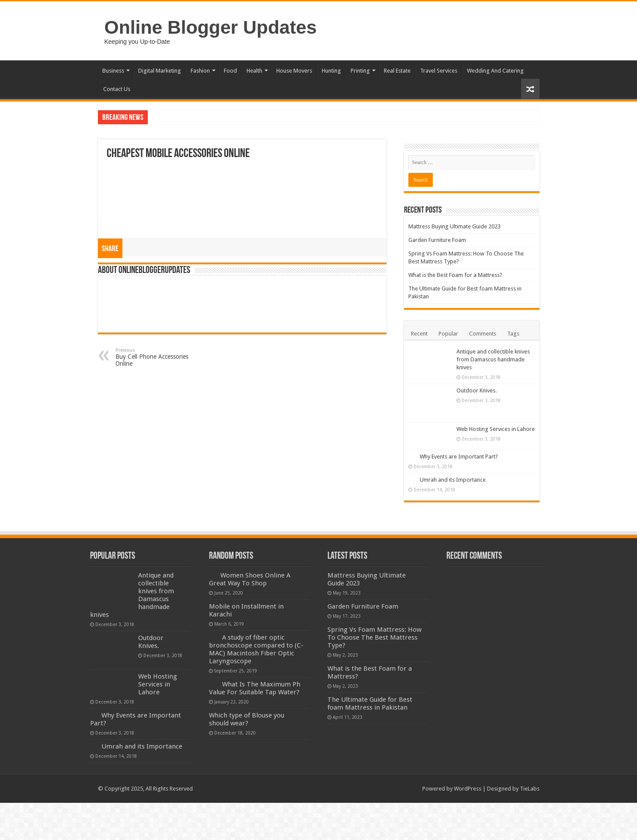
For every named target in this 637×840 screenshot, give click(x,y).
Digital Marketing (160, 71)
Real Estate (397, 71)
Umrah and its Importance (453, 480)
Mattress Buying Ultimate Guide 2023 (454, 226)
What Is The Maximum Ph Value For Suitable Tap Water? (255, 688)
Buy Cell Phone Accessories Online (160, 357)
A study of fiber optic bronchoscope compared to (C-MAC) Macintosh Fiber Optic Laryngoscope (256, 649)
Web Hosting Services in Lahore (496, 429)
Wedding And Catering (495, 71)
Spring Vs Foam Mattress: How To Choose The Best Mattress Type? (374, 637)
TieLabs (530, 789)
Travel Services (439, 71)
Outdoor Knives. (477, 390)
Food (230, 71)
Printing (360, 71)
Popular (448, 334)
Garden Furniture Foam (437, 240)
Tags (513, 334)
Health (254, 71)
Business (113, 71)
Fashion (200, 71)
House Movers (294, 71)
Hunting (331, 71)
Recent (419, 334)
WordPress (468, 789)
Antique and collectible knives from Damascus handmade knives (493, 359)
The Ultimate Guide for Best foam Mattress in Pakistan (370, 703)
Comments (483, 334)
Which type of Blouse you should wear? (247, 719)
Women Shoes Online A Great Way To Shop (250, 579)
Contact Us (117, 89)
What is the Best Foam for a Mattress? (455, 275)
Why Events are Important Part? (459, 457)
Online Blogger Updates (211, 27)
